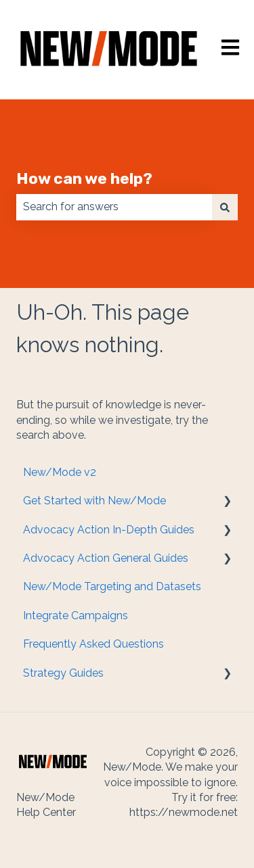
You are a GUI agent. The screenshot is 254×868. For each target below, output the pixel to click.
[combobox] (114, 207)
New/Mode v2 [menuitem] (60, 472)
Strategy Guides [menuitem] (63, 673)
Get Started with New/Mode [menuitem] (94, 501)
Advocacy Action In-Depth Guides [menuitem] (109, 530)
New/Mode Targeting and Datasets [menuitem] (112, 586)
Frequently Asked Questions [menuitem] (93, 644)
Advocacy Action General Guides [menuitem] (106, 558)
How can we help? (84, 178)
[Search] (225, 207)
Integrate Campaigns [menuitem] (76, 616)
